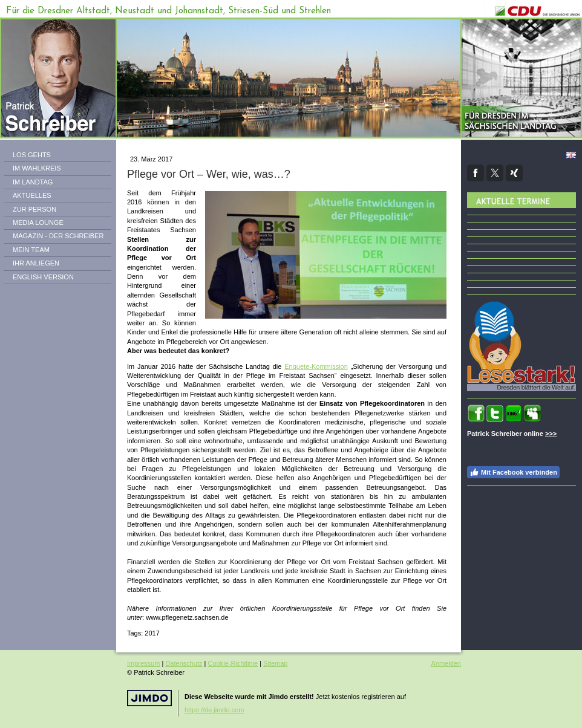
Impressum (143, 663)
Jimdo (149, 698)
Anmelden (446, 663)
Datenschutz (184, 663)
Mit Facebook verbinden (513, 472)
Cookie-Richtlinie (233, 663)
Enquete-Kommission (316, 366)
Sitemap (275, 663)
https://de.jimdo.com (214, 710)
